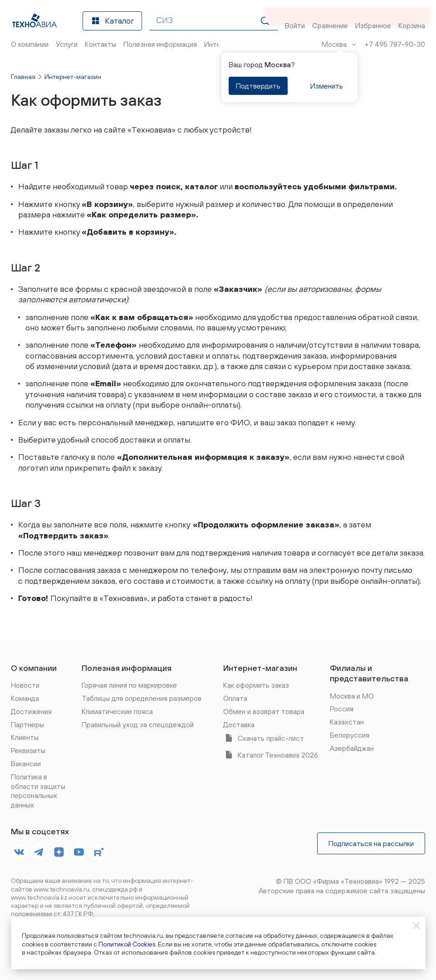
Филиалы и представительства (369, 673)
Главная (23, 77)
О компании (34, 668)
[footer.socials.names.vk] (19, 852)
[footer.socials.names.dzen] (59, 852)
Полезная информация (127, 668)
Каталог (112, 21)
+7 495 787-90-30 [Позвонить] (395, 44)
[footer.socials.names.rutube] (99, 852)
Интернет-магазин (73, 77)
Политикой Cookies (127, 944)
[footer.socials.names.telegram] (39, 852)
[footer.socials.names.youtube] (79, 852)
